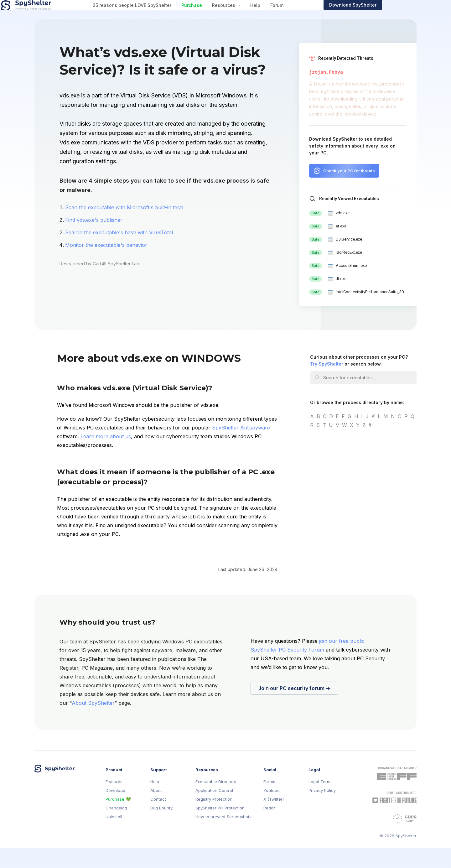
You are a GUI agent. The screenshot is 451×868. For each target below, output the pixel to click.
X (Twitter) (274, 819)
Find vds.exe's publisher (94, 240)
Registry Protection (214, 819)
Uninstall (114, 837)
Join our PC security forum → (294, 708)
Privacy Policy (322, 811)
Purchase (225, 15)
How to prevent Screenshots (223, 837)
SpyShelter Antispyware (241, 448)
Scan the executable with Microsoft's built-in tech (124, 227)
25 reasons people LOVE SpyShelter (165, 15)
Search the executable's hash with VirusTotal (119, 252)
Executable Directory (216, 802)
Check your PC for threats (349, 191)
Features (114, 802)
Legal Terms (321, 802)
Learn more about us (106, 456)
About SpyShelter (93, 723)
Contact (158, 819)
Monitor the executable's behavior (106, 265)
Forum (310, 15)
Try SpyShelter (327, 384)
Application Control (214, 811)
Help (288, 15)
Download (115, 811)
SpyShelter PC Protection (220, 828)
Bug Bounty (161, 828)
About (156, 811)
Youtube (272, 811)
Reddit (270, 828)
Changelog (116, 828)
